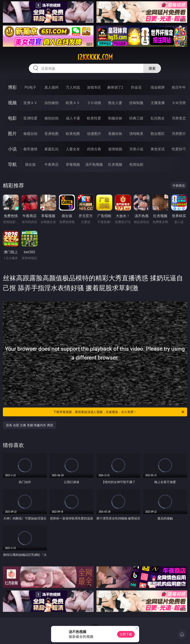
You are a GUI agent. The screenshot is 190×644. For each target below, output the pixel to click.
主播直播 (158, 103)
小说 (12, 149)
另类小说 (136, 149)
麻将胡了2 (115, 87)
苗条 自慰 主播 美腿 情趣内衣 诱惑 (30, 425)
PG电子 (30, 87)
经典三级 (136, 118)
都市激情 (30, 149)
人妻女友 (73, 149)
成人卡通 (73, 118)
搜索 (152, 68)
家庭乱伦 (52, 149)
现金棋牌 (158, 87)
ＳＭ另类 (179, 103)
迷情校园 (115, 149)
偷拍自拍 (52, 118)
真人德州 (52, 87)
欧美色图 (73, 134)
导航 (12, 164)
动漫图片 (94, 134)
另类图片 (179, 134)
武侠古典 (94, 149)
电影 (12, 118)
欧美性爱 (94, 118)
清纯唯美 (136, 134)
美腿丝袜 (115, 134)
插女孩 (30, 164)
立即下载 (126, 634)
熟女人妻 (115, 103)
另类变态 (179, 118)
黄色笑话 (158, 149)
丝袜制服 (136, 103)
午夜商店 (52, 164)
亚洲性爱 (30, 118)
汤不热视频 (94, 164)
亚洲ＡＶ (30, 103)
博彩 (12, 87)
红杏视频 (115, 164)
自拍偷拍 (52, 103)
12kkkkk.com (95, 57)
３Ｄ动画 (94, 103)
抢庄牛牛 (179, 87)
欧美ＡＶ (73, 103)
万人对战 (73, 87)
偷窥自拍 (30, 134)
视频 (12, 103)
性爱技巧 (179, 149)
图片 (12, 133)
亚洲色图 (52, 134)
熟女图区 (158, 134)
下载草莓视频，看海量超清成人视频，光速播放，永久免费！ (119, 412)
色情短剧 (136, 164)
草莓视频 (73, 164)
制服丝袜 (115, 118)
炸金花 (136, 87)
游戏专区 (94, 87)
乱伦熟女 (158, 118)
